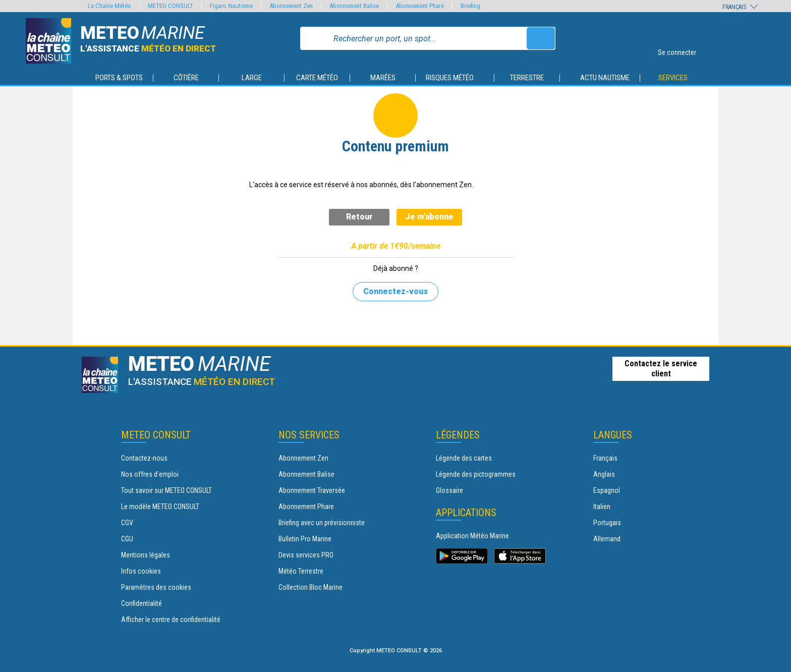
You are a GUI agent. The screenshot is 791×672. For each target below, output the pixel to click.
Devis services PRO (306, 555)
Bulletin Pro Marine (305, 539)
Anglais (604, 474)
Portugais (607, 523)
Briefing (470, 6)
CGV (127, 523)
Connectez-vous (395, 291)
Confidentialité (142, 603)
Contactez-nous (144, 458)
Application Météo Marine (472, 536)
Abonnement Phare (306, 507)
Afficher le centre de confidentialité (171, 620)
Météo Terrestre (301, 571)
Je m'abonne (429, 217)
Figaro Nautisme (231, 6)
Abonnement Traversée (312, 490)
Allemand (607, 539)
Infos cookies (141, 571)
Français (605, 458)
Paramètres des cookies (156, 587)
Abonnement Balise (306, 474)
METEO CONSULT (171, 6)
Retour (359, 217)
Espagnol (607, 490)
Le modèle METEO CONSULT (160, 507)
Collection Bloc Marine (310, 587)
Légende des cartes (464, 458)
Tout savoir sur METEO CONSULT (166, 490)
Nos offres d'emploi (150, 474)
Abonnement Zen (303, 458)
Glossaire (449, 490)
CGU (127, 539)
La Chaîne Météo (109, 6)
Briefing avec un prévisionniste (322, 523)
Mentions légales (146, 555)
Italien (602, 507)
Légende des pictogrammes (476, 474)
